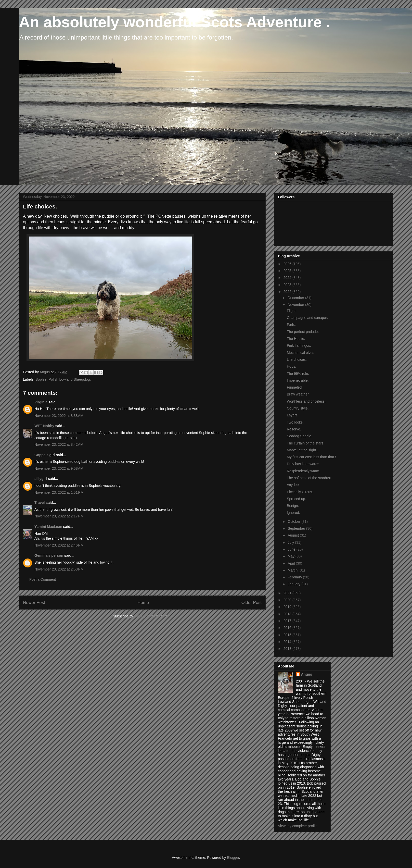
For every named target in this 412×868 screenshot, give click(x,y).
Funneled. (295, 387)
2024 (288, 278)
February (295, 577)
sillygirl (41, 479)
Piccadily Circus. (300, 492)
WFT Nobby (44, 426)
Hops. (292, 366)
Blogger (233, 858)
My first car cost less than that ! (311, 457)
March (293, 570)
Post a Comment (43, 579)
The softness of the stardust (309, 478)
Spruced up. (297, 499)
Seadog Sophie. (300, 436)
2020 (288, 600)
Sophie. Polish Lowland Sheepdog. (63, 379)
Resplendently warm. (304, 471)
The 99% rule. (298, 374)
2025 (288, 271)
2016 (288, 628)
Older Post (252, 603)
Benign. (293, 506)
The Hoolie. (296, 339)
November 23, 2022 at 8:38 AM (59, 416)
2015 (288, 635)
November (296, 305)
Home (143, 603)
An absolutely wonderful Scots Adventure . (175, 22)
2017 (288, 621)
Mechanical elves (300, 353)
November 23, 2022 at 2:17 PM (59, 516)
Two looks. (295, 422)
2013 (288, 649)
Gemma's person (49, 555)
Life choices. (297, 359)
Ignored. (293, 513)
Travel (40, 503)
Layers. (293, 415)
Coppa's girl (45, 455)
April (292, 563)
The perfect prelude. (303, 332)
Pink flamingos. (299, 345)
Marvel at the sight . (302, 450)
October (294, 522)
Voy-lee (293, 485)
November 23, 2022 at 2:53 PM (59, 569)
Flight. (292, 311)
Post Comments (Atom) (153, 616)
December (296, 298)
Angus (307, 674)
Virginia (41, 402)
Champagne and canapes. (308, 318)
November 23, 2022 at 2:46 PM (59, 545)
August (294, 535)
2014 (288, 642)
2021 (288, 593)
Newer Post (34, 603)
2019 (288, 607)
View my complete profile (298, 826)
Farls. (291, 325)
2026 (288, 264)
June (292, 549)
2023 (288, 285)
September (297, 528)
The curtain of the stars (305, 443)
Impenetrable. (298, 380)
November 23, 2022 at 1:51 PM (59, 492)
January (294, 584)
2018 (288, 614)
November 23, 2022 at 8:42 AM (59, 444)
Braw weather (298, 394)
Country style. (298, 408)
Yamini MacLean (48, 527)
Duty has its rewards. (304, 464)
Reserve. (294, 429)
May (291, 556)
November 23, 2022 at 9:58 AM (59, 468)
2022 (288, 292)
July (291, 542)
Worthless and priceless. (306, 401)
